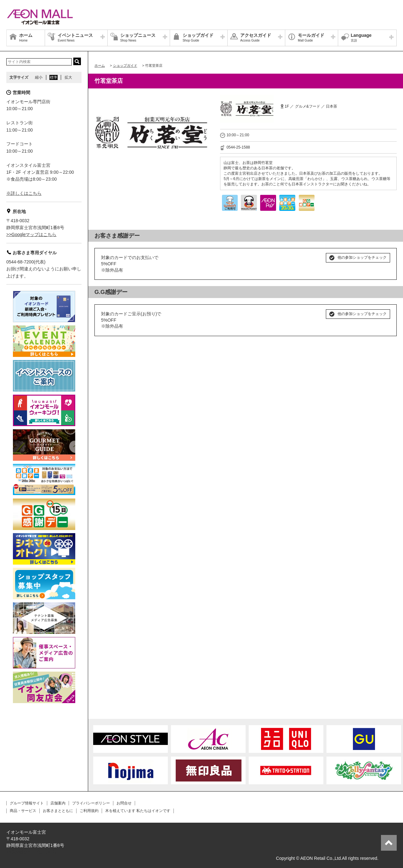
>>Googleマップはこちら (31, 234)
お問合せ (124, 803)
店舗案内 (58, 803)
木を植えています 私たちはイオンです (138, 811)
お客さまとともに (58, 811)
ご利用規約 (89, 811)
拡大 (68, 77)
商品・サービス (23, 811)
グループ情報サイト (27, 803)
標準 (54, 77)
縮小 (39, 77)
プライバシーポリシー (91, 803)
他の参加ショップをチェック (362, 257)
